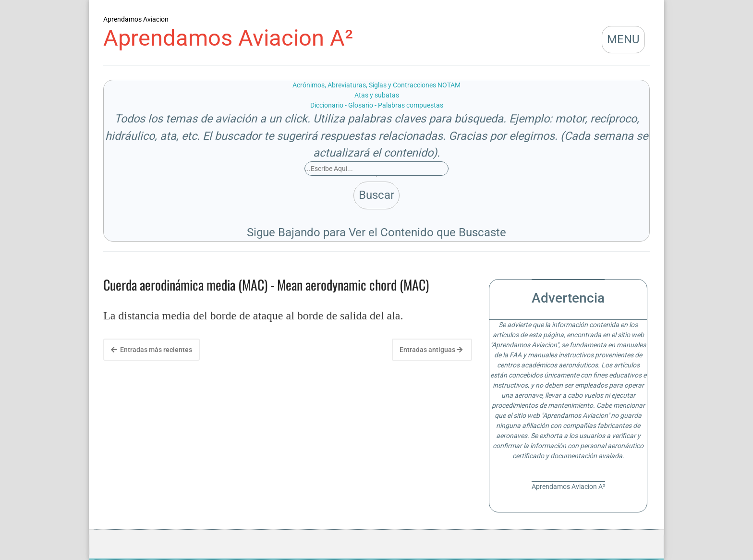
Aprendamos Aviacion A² (228, 38)
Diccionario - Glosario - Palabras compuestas (377, 105)
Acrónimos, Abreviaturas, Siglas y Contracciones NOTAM (376, 85)
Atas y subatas (377, 95)
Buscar (376, 195)
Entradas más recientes (152, 350)
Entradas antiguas (431, 350)
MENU (623, 39)
